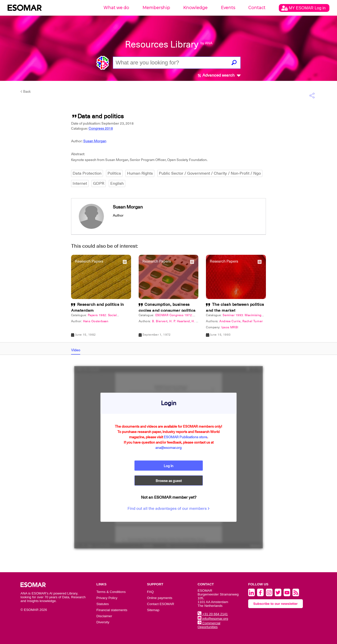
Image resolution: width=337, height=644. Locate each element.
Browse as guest (169, 481)
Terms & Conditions (111, 592)
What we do (116, 8)
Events (228, 8)
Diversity (103, 622)
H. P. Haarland (180, 321)
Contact (257, 8)
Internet (80, 183)
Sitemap (153, 610)
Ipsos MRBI (230, 327)
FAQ (150, 592)
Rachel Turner (253, 321)
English (117, 183)
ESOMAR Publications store (185, 437)
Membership (156, 8)
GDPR (99, 183)
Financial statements (112, 610)
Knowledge (195, 8)
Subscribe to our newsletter (276, 604)
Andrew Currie (230, 321)
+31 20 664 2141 (213, 614)
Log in (168, 466)
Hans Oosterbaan (96, 321)
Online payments (160, 598)
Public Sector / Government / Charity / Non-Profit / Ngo (210, 173)
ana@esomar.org (168, 448)
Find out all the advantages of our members (168, 509)
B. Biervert (160, 321)
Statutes (103, 604)
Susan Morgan (95, 141)
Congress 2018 (101, 128)
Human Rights (140, 173)
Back (26, 91)
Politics (114, 173)
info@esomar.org (213, 619)
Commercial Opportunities (209, 625)
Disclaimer (104, 616)
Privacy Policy (107, 598)
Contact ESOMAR (161, 604)
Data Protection (87, 173)
